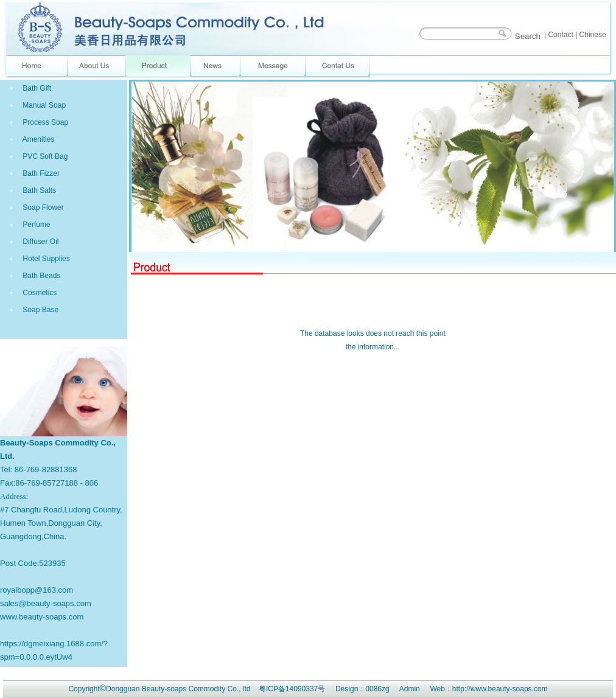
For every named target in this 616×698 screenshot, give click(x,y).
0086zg (377, 689)
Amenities (37, 139)
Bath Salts (38, 190)
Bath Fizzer (40, 173)
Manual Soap (43, 105)
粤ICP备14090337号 (292, 689)
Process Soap (44, 122)
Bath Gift (36, 88)
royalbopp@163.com (37, 590)
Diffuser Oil (40, 242)
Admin (410, 689)
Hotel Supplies (45, 259)
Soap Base (40, 310)
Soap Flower (42, 208)
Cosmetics (39, 293)
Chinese (593, 35)
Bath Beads (40, 276)
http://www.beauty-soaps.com (500, 689)
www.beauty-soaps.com (42, 617)
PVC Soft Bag (44, 156)
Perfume (36, 225)
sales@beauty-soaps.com (46, 603)
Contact (560, 35)
